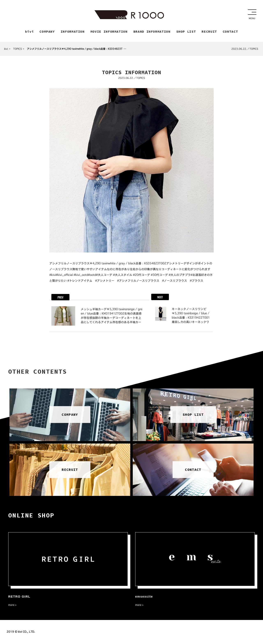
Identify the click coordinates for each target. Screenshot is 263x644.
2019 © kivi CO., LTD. (21, 632)
